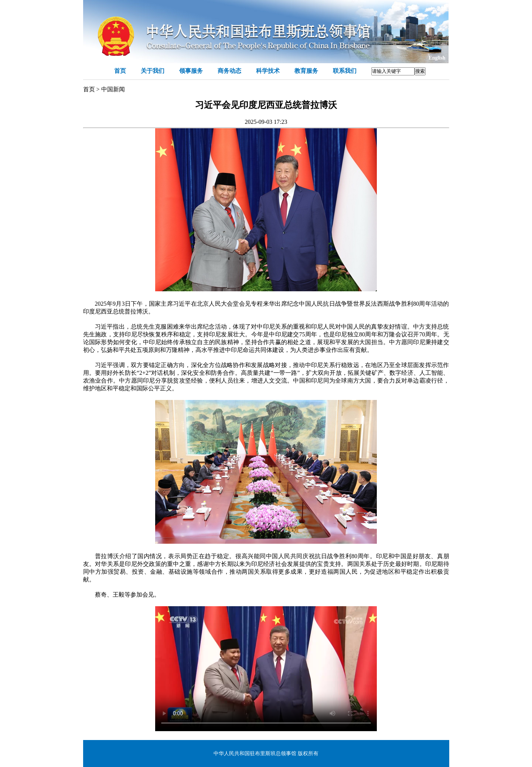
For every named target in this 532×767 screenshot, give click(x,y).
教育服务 (306, 71)
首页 (120, 71)
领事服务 (191, 71)
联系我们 (345, 71)
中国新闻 (113, 89)
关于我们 (153, 71)
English (437, 58)
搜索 (420, 71)
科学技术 (268, 71)
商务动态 (229, 71)
